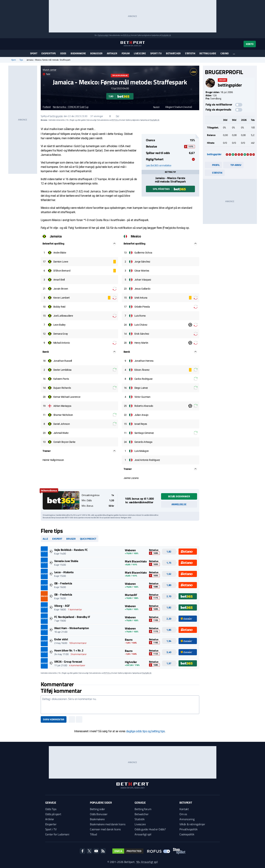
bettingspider (56, 116)
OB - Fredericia (63, 583)
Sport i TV (156, 53)
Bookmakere (78, 53)
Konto (250, 44)
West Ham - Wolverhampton (72, 628)
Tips (21, 60)
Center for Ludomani (57, 834)
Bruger (71, 539)
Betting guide (208, 53)
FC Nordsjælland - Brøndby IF (72, 617)
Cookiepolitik (187, 834)
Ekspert (57, 539)
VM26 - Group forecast (68, 662)
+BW (193, 72)
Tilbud (93, 834)
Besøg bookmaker (179, 496)
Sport (34, 53)
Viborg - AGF (62, 606)
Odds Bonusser (99, 814)
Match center (50, 70)
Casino (225, 53)
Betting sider (97, 809)
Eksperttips (49, 53)
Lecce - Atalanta (64, 572)
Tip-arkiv (233, 165)
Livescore (140, 53)
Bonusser (96, 53)
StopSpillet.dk (166, 35)
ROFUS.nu (127, 35)
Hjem (14, 60)
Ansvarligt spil (143, 834)
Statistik (190, 53)
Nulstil (154, 107)
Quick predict (88, 539)
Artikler (112, 53)
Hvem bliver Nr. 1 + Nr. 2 (69, 650)
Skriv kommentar (54, 719)
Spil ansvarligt (103, 35)
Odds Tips (51, 809)
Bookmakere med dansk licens (108, 824)
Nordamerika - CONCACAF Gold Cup (71, 107)
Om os (183, 814)
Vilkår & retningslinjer (192, 824)
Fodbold (47, 107)
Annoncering (187, 819)
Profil (213, 165)
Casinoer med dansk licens (105, 829)
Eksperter (51, 824)
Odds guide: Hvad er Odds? (150, 829)
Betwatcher (173, 53)
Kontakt (184, 809)
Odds (63, 53)
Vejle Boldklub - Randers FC (71, 550)
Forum (126, 53)
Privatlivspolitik (189, 829)
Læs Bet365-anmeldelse (159, 165)
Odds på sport (53, 814)
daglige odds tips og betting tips (145, 731)
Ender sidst (61, 639)
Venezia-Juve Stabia (66, 561)
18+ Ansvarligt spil (147, 862)
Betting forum (143, 809)
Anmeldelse (179, 504)
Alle (45, 539)
